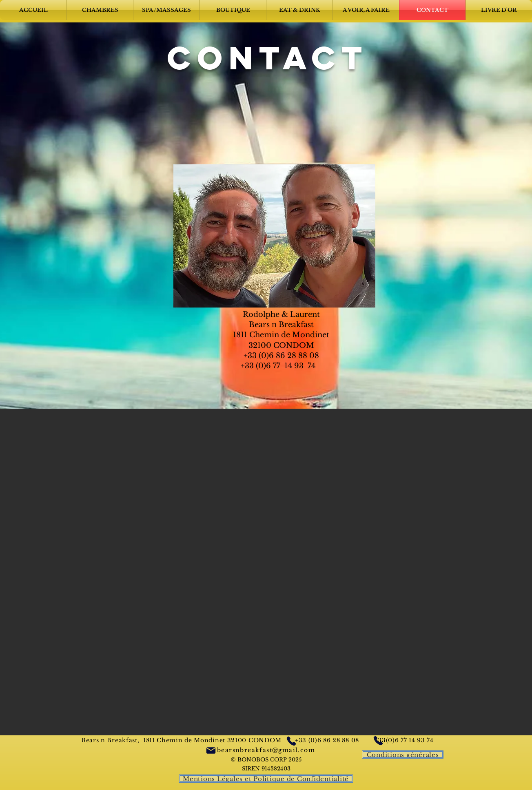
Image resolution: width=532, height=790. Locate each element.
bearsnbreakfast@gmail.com (266, 750)
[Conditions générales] (403, 755)
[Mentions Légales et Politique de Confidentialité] (266, 779)
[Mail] (211, 750)
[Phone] (291, 741)
